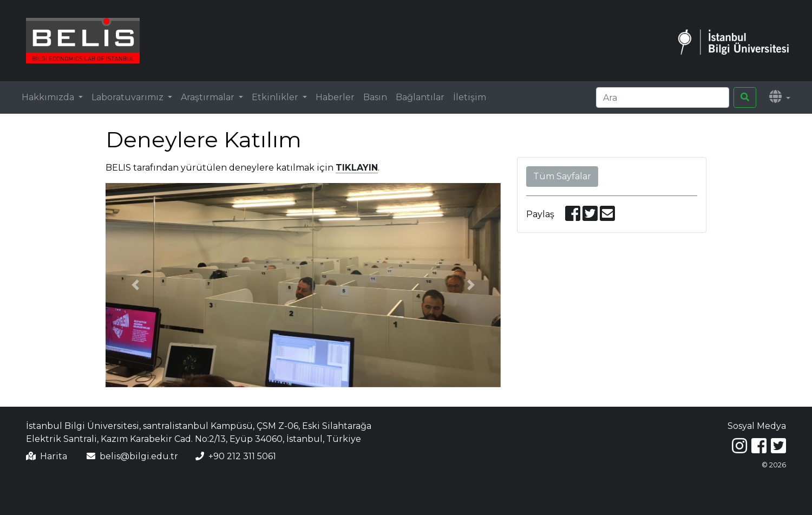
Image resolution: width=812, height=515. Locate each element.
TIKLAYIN (357, 168)
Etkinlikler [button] (276, 97)
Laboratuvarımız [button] (129, 97)
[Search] (663, 97)
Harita (54, 456)
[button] (780, 97)
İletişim (470, 97)
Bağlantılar (420, 97)
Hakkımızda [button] (49, 97)
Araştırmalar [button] (209, 97)
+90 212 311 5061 (242, 456)
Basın (375, 97)
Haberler (335, 97)
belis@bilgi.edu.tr (139, 456)
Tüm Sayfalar (562, 176)
